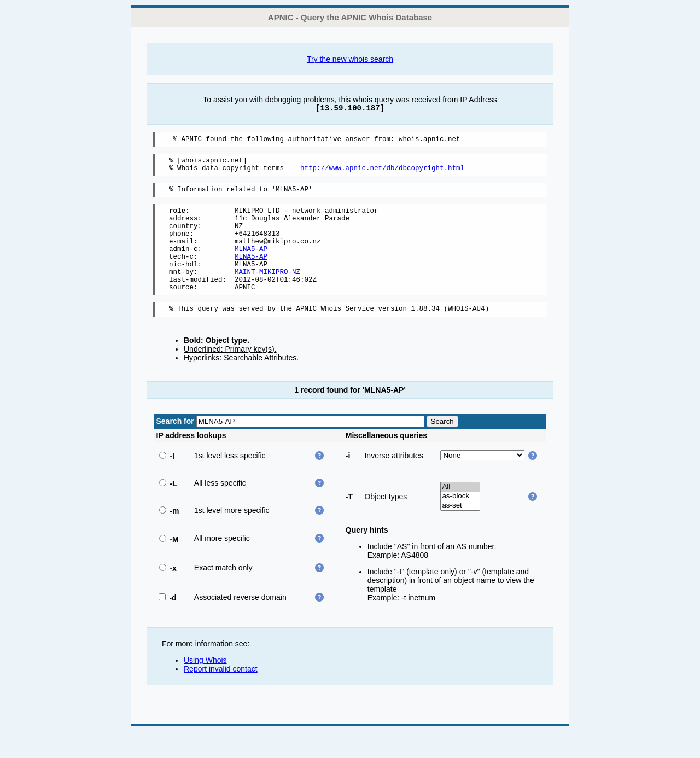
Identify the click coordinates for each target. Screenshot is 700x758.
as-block (460, 523)
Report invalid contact (221, 695)
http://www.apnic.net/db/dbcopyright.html (382, 173)
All (460, 513)
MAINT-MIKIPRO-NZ (267, 293)
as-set (460, 532)
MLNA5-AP (251, 265)
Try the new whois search (350, 59)
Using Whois (205, 686)
